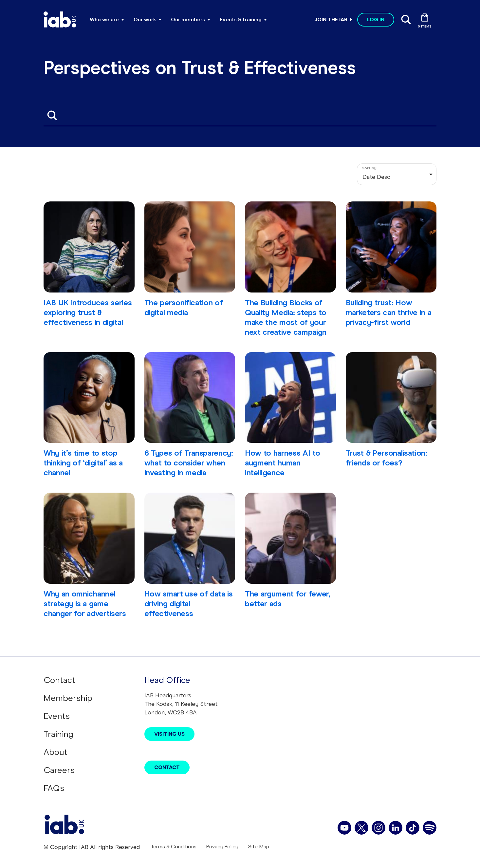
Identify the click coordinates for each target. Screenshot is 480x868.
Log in (376, 19)
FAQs (54, 788)
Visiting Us (169, 734)
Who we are (104, 19)
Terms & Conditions (174, 847)
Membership (68, 698)
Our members (188, 19)
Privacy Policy (222, 847)
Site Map (259, 847)
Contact (59, 680)
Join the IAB (331, 19)
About (55, 752)
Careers (59, 770)
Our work (145, 19)
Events (57, 716)
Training (58, 734)
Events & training (241, 19)
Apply (52, 115)
